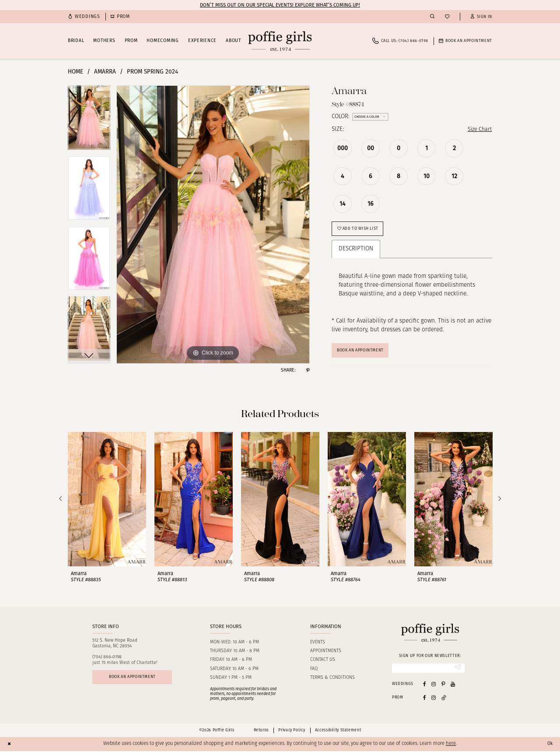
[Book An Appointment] (465, 41)
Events (318, 645)
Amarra (105, 72)
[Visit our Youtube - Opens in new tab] (453, 688)
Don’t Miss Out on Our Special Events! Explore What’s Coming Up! (280, 5)
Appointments (326, 655)
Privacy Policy (292, 734)
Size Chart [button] (479, 130)
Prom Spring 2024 (152, 72)
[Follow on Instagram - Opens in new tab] (434, 701)
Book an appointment (135, 681)
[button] (481, 17)
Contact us (323, 663)
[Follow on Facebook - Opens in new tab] (425, 701)
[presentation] (107, 502)
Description (356, 251)
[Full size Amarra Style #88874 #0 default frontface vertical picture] (213, 225)
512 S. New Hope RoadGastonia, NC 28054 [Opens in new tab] (115, 646)
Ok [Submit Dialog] (549, 748)
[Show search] (432, 17)
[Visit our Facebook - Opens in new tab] (425, 688)
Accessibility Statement (338, 734)
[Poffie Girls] (280, 41)
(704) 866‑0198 (107, 661)
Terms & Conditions (332, 681)
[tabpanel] (89, 121)
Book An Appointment (364, 353)
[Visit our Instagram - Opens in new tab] (434, 688)
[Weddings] (84, 17)
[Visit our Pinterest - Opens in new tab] (443, 688)
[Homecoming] (120, 17)
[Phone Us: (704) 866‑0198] (400, 41)
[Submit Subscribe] (457, 672)
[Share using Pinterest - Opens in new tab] (308, 370)
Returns (261, 734)
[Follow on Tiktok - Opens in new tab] (444, 701)
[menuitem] (84, 17)
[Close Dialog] (10, 748)
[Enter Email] (428, 672)
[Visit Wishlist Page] (447, 17)
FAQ (314, 672)
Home (75, 72)
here (451, 748)
